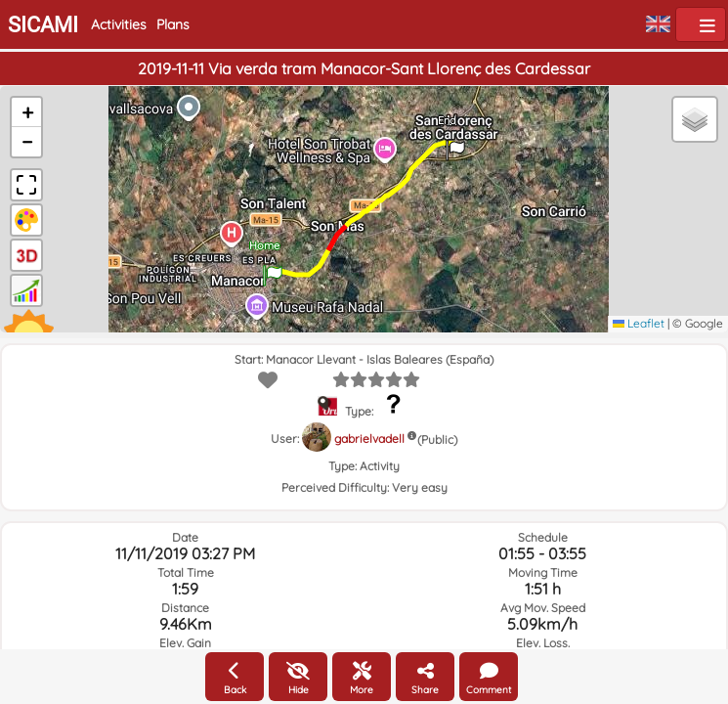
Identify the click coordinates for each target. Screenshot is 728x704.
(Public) (437, 440)
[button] (273, 269)
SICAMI (43, 25)
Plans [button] (173, 24)
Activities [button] (119, 24)
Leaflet (639, 323)
